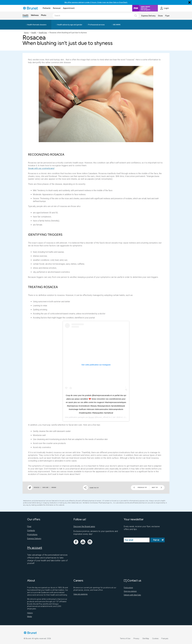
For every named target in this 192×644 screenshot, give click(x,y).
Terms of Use (125, 639)
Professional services (96, 25)
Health (25, 15)
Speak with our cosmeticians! (41, 168)
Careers (78, 580)
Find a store (128, 588)
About (31, 580)
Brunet (91, 417)
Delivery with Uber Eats (132, 595)
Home (26, 33)
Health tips (43, 33)
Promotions (32, 535)
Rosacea (37, 488)
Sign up (156, 540)
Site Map (146, 639)
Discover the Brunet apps (84, 526)
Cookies (155, 639)
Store (160, 16)
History (30, 613)
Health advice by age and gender (70, 25)
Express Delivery (148, 16)
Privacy (137, 639)
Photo (44, 15)
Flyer (167, 16)
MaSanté (47, 8)
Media (30, 617)
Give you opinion (130, 591)
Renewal (57, 8)
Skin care (45, 488)
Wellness (35, 15)
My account (35, 548)
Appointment (69, 8)
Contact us (132, 580)
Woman (54, 488)
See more (117, 25)
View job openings (81, 594)
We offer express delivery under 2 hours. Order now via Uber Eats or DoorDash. (96, 2)
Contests (31, 531)
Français (165, 639)
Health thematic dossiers (37, 25)
